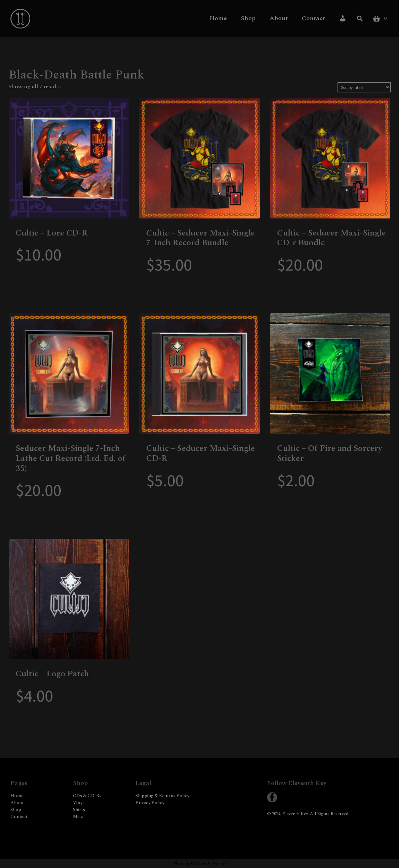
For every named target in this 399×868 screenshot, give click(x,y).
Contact (313, 18)
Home (218, 18)
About (279, 18)
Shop (248, 18)
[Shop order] (364, 87)
